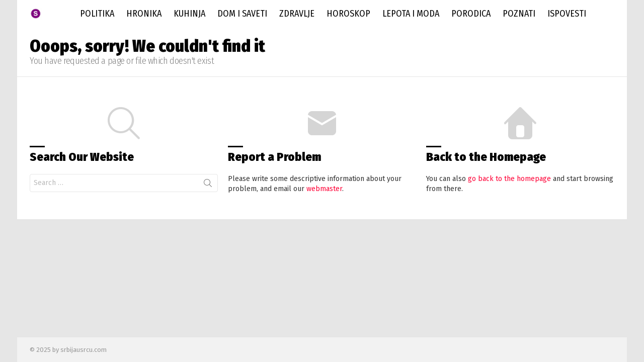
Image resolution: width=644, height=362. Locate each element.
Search (208, 185)
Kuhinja (189, 14)
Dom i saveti (242, 14)
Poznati (519, 14)
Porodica (471, 14)
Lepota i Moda (411, 14)
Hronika (144, 14)
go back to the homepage (509, 179)
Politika (97, 14)
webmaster (324, 189)
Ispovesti (567, 14)
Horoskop (348, 14)
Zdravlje (297, 14)
